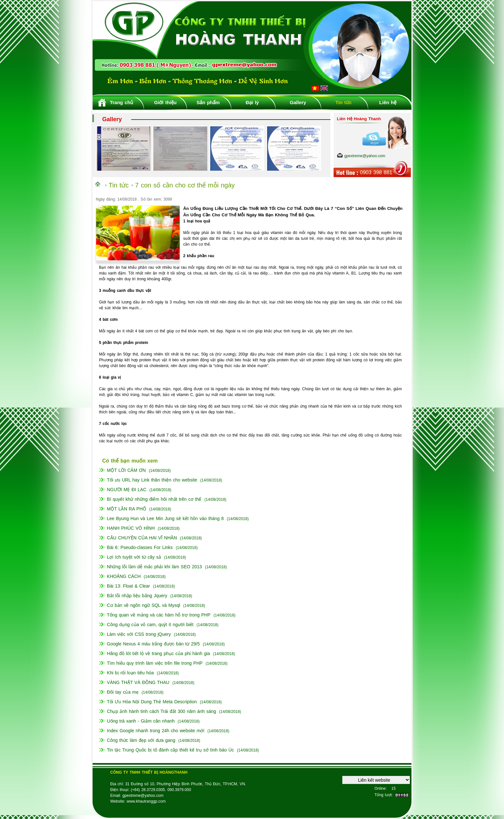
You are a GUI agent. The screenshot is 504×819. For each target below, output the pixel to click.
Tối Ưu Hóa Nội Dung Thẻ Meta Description (152, 702)
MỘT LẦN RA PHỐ (127, 509)
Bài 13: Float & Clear (129, 586)
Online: (381, 788)
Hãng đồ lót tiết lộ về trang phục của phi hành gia (159, 653)
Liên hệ (388, 102)
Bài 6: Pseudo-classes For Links (140, 547)
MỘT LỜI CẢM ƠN (126, 470)
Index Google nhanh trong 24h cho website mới (156, 731)
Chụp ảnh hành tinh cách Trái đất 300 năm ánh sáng (162, 711)
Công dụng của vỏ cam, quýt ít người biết (150, 625)
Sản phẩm (208, 102)
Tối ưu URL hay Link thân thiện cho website (152, 480)
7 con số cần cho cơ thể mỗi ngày (185, 185)
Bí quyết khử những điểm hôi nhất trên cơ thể (154, 499)
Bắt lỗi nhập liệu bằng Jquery (137, 596)
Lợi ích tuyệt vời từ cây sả (134, 557)
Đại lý (252, 102)
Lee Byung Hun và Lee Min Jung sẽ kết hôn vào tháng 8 (166, 518)
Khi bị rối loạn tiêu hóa (130, 673)
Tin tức (344, 102)
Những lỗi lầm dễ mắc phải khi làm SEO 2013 (155, 567)
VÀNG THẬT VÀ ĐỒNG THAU (138, 682)
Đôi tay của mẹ (123, 692)
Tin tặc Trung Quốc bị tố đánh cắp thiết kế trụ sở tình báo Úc (171, 750)
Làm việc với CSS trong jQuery (139, 634)
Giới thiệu (166, 102)
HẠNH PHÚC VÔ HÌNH (131, 528)
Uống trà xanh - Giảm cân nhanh (141, 721)
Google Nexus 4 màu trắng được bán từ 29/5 (153, 644)
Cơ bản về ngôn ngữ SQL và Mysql (144, 605)
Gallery (298, 102)
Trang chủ (122, 102)
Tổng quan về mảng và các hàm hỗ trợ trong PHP (159, 615)
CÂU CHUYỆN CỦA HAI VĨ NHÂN (142, 538)
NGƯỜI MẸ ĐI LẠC (127, 490)
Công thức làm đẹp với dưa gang (141, 740)
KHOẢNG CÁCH (124, 576)
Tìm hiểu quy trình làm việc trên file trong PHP (155, 663)
